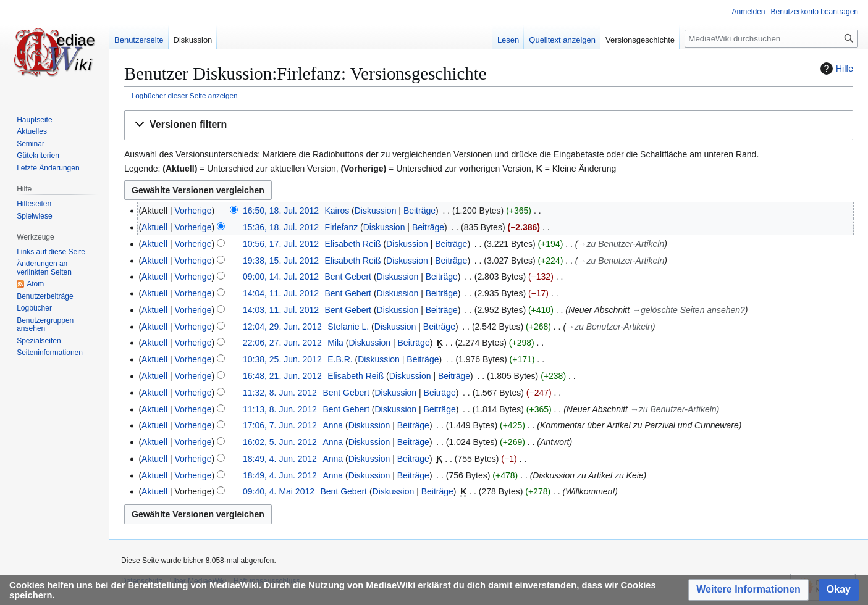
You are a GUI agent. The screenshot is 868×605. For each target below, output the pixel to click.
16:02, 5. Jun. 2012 (280, 442)
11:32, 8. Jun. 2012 (280, 393)
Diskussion (376, 211)
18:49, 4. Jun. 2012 (280, 459)
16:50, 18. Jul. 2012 (281, 211)
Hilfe (835, 69)
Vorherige (193, 211)
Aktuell (154, 227)
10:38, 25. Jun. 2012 (282, 359)
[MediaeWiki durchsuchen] (771, 39)
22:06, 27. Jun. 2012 (282, 343)
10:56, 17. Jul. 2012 (281, 244)
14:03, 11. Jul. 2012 (281, 310)
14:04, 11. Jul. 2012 (281, 293)
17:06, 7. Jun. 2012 (280, 425)
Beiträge (419, 211)
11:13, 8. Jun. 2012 (280, 409)
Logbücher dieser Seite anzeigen (185, 95)
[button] (489, 125)
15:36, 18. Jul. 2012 (281, 227)
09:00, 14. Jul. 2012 (281, 277)
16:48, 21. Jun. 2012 (282, 376)
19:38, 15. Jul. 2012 (281, 261)
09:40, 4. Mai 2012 (279, 491)
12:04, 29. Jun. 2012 (282, 327)
